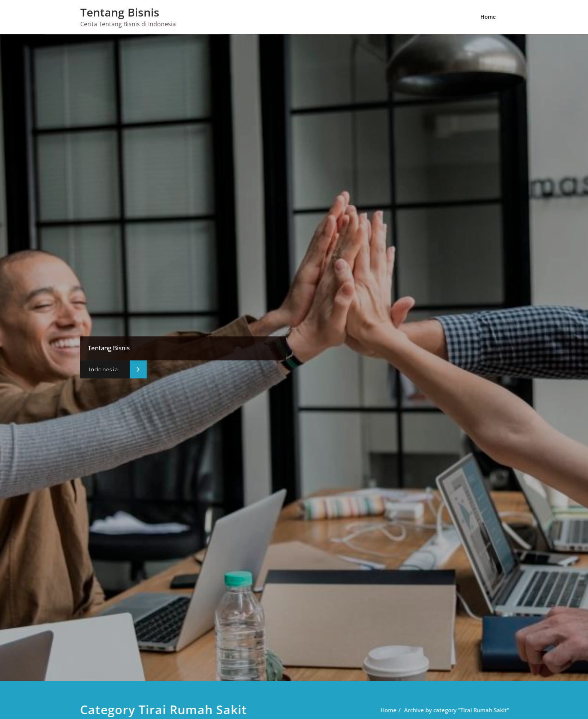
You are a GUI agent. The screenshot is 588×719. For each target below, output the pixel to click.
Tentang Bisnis (120, 12)
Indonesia (103, 369)
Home (488, 17)
